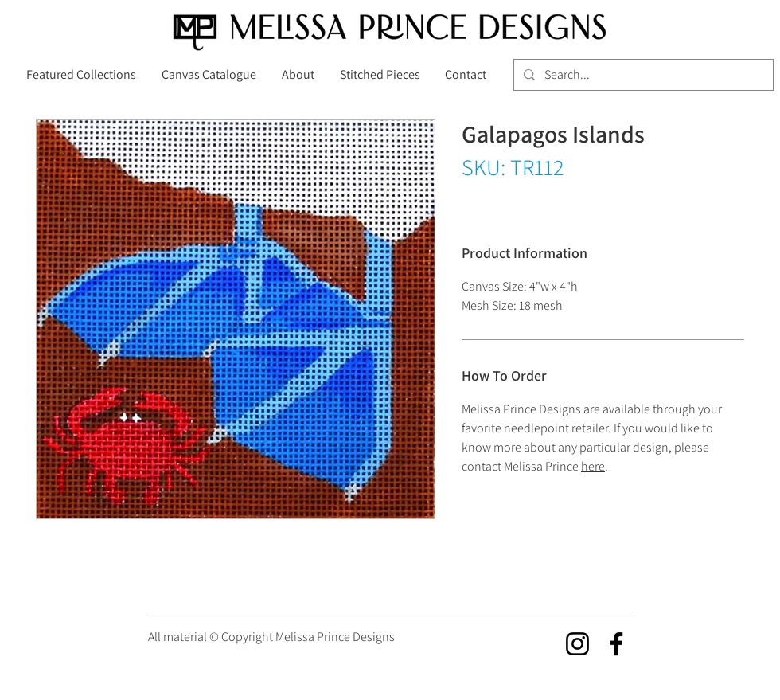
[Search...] (642, 75)
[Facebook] (616, 644)
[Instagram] (577, 644)
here (593, 466)
